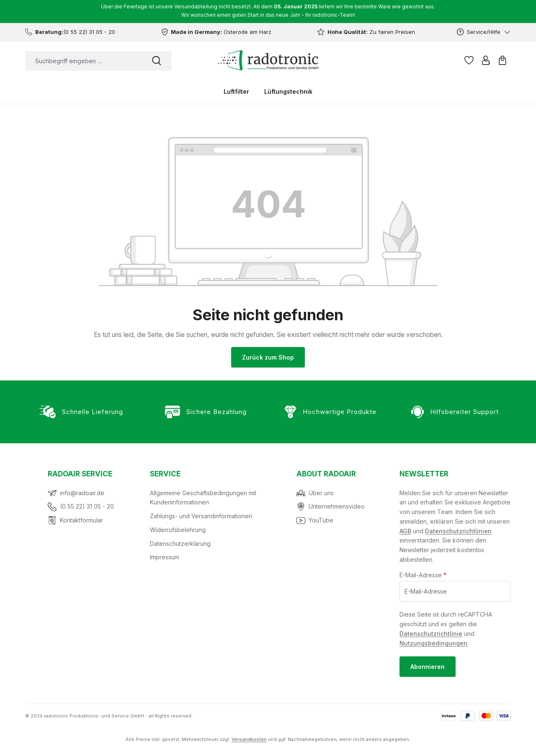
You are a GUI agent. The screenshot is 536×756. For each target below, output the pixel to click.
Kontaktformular (81, 520)
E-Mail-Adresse (423, 575)
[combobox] (83, 61)
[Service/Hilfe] (484, 32)
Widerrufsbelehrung (178, 530)
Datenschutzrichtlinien (458, 531)
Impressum (165, 557)
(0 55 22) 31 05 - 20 (87, 506)
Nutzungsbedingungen (433, 643)
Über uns (321, 493)
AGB (405, 531)
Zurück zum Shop (268, 357)
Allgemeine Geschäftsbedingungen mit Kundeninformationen (203, 498)
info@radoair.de (82, 493)
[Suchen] (157, 61)
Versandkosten (249, 739)
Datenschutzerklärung (180, 544)
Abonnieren (428, 667)
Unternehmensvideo (337, 506)
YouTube (321, 520)
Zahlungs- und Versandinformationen (201, 516)
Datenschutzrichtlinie (431, 634)
